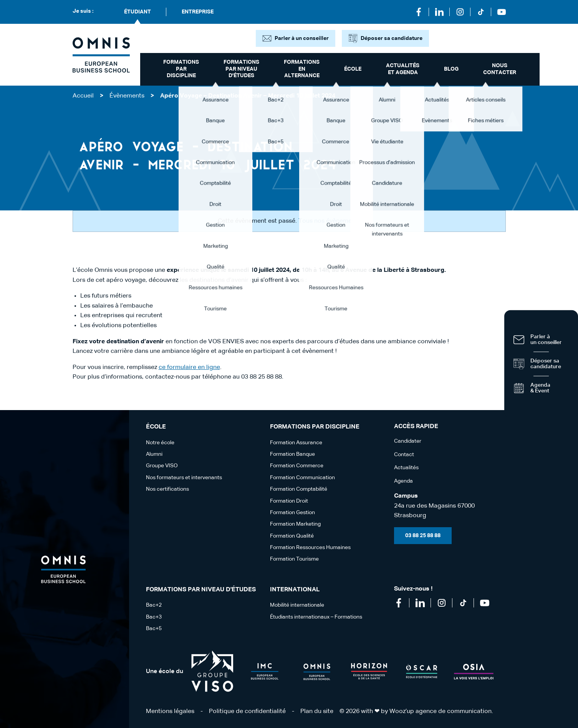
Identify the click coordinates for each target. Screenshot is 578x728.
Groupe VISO (162, 466)
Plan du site (317, 711)
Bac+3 (154, 617)
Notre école (160, 443)
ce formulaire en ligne (189, 367)
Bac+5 (154, 629)
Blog (451, 69)
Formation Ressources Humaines (310, 548)
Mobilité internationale (297, 605)
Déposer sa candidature (392, 38)
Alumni (154, 454)
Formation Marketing (295, 524)
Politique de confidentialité (247, 711)
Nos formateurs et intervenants (184, 478)
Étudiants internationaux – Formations (316, 617)
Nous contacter (500, 69)
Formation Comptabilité (299, 489)
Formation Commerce (297, 466)
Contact (404, 455)
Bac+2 (154, 605)
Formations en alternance (302, 69)
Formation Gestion (292, 513)
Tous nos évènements (330, 221)
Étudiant (137, 12)
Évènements (127, 96)
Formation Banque (292, 454)
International (295, 590)
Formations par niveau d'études (241, 69)
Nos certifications (167, 489)
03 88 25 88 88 (423, 536)
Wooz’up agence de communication (441, 711)
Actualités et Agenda (403, 69)
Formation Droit (289, 501)
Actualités (406, 468)
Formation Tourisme (294, 559)
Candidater (408, 441)
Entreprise (198, 12)
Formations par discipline (181, 69)
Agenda (403, 481)
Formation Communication (302, 478)
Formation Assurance (296, 443)
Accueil (83, 96)
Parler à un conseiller (302, 38)
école (353, 69)
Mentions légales (170, 711)
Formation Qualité (292, 536)
